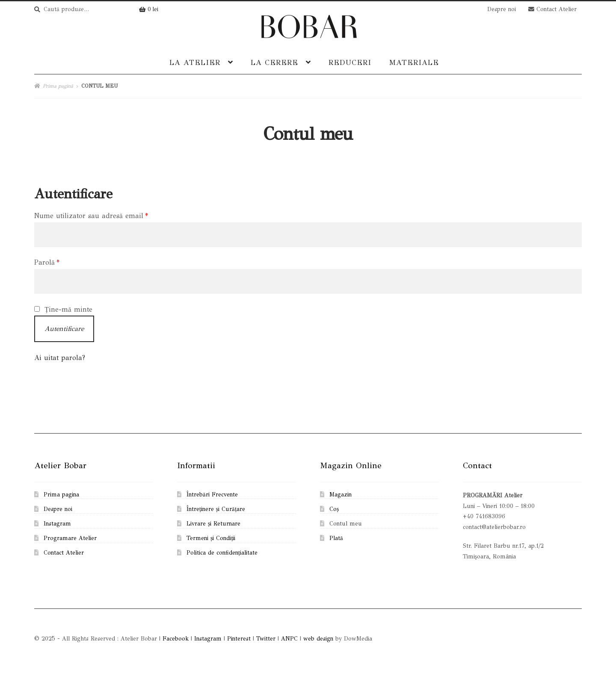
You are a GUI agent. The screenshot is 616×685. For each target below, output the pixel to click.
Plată (336, 538)
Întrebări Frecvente (212, 495)
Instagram (57, 524)
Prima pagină (58, 86)
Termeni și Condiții (211, 538)
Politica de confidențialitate (222, 553)
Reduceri (350, 62)
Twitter (266, 639)
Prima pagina (61, 495)
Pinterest (239, 639)
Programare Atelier (70, 538)
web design (318, 639)
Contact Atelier (552, 9)
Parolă (47, 262)
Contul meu (346, 524)
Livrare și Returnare (213, 524)
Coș (334, 509)
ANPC (289, 639)
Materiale (414, 62)
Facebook (176, 639)
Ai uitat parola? (60, 358)
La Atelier (195, 62)
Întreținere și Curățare (216, 509)
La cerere (274, 62)
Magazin (341, 495)
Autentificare (64, 329)
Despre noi (502, 9)
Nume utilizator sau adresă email (91, 216)
